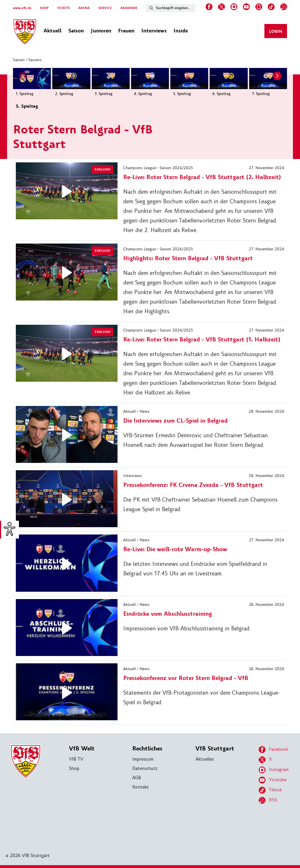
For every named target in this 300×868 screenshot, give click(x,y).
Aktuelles (205, 759)
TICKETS (63, 8)
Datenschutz (145, 768)
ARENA (84, 8)
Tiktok (270, 790)
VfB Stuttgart (215, 749)
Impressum (143, 759)
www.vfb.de (22, 8)
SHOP (44, 8)
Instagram (274, 770)
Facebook (273, 750)
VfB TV (76, 759)
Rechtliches (147, 749)
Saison (19, 60)
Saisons (35, 60)
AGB (137, 778)
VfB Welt (82, 749)
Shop (74, 768)
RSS (268, 800)
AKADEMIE (129, 8)
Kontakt (141, 787)
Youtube (273, 780)
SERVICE (105, 8)
